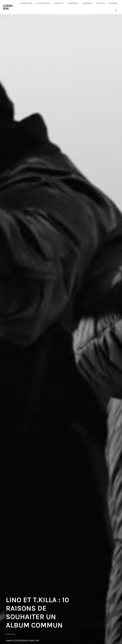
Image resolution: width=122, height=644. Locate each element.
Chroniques (73, 3)
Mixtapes (101, 3)
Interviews (87, 3)
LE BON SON (8, 7)
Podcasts (59, 3)
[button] (116, 10)
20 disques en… (43, 3)
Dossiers (113, 3)
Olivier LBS (34, 640)
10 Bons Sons (26, 3)
